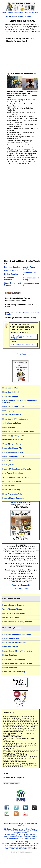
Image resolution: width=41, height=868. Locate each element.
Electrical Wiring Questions (13, 498)
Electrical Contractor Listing (14, 659)
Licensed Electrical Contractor (15, 849)
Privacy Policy (9, 831)
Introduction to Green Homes (14, 440)
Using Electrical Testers (12, 481)
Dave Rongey (24, 842)
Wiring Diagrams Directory (13, 609)
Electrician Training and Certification (17, 634)
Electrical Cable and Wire (12, 448)
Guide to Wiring (29, 838)
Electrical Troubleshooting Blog (22, 837)
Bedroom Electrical (12, 271)
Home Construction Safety (13, 494)
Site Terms (8, 829)
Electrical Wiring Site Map (14, 835)
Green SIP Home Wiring (12, 444)
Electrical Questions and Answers (17, 836)
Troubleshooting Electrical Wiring (16, 477)
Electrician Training (10, 396)
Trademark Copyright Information (25, 832)
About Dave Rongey (29, 829)
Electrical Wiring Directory (16, 13)
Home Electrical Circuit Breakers (15, 419)
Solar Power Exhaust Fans (13, 473)
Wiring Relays (8, 461)
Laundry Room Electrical (29, 268)
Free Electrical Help (10, 647)
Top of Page (21, 354)
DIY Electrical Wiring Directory (14, 613)
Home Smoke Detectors (12, 415)
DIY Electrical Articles (11, 618)
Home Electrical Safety (11, 490)
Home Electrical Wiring (32, 13)
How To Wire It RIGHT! (21, 503)
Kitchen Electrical (11, 274)
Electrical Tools (8, 486)
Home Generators (9, 427)
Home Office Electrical (9, 279)
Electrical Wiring (29, 318)
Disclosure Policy (22, 831)
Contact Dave (30, 835)
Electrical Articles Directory (13, 605)
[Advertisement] (22, 57)
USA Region (11, 17)
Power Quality (8, 465)
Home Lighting (8, 411)
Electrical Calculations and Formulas (17, 469)
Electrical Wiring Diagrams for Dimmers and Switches (20, 401)
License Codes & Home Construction (17, 651)
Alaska (21, 17)
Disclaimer (17, 829)
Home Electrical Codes (11, 392)
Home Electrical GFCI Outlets (14, 406)
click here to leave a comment (22, 345)
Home (5, 13)
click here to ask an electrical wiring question (21, 337)
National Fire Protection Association (20, 845)
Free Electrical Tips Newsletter (14, 643)
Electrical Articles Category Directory (17, 622)
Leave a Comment (21, 589)
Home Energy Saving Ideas (13, 436)
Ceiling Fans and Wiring (12, 423)
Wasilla (28, 17)
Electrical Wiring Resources (13, 638)
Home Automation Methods (13, 456)
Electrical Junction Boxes (13, 452)
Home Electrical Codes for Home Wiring (18, 431)
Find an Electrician (10, 655)
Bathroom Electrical (12, 267)
